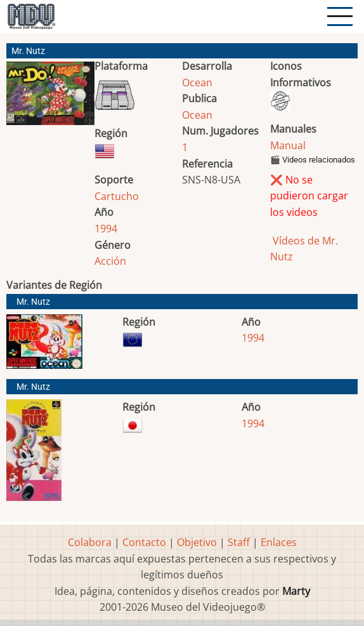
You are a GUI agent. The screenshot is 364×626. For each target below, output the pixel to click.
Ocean (197, 83)
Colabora (90, 542)
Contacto (144, 542)
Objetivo (197, 542)
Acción (110, 261)
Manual (288, 145)
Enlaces (279, 542)
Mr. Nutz (33, 302)
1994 (106, 229)
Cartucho (117, 196)
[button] (50, 98)
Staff (239, 542)
